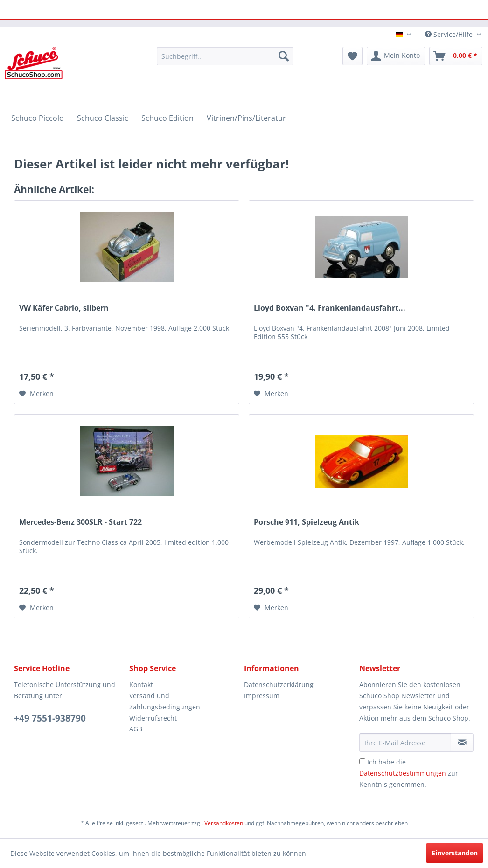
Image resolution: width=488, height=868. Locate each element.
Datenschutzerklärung (279, 684)
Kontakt (141, 684)
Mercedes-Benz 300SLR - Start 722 (80, 522)
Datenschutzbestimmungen (403, 773)
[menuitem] (225, 56)
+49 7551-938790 (50, 718)
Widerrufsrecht (153, 718)
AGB (136, 729)
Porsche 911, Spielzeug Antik (307, 522)
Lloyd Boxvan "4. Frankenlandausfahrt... (330, 308)
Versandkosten (224, 823)
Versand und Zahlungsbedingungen (165, 701)
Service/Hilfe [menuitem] (450, 34)
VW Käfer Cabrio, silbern (64, 308)
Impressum (262, 696)
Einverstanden (455, 853)
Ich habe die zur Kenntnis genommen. (409, 773)
